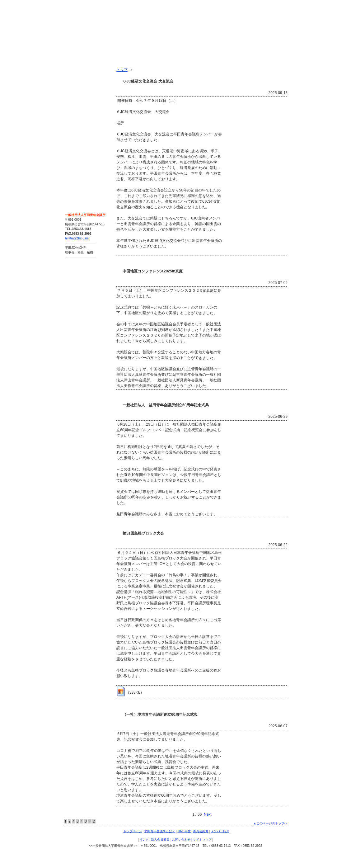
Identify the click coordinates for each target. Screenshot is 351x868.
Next (208, 814)
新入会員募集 (78, 133)
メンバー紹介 (78, 111)
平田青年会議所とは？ (86, 77)
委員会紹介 (77, 100)
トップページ (78, 66)
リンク (73, 122)
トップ (122, 70)
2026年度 (75, 88)
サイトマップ (78, 156)
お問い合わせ (78, 144)
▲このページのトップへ (270, 823)
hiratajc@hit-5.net (77, 238)
